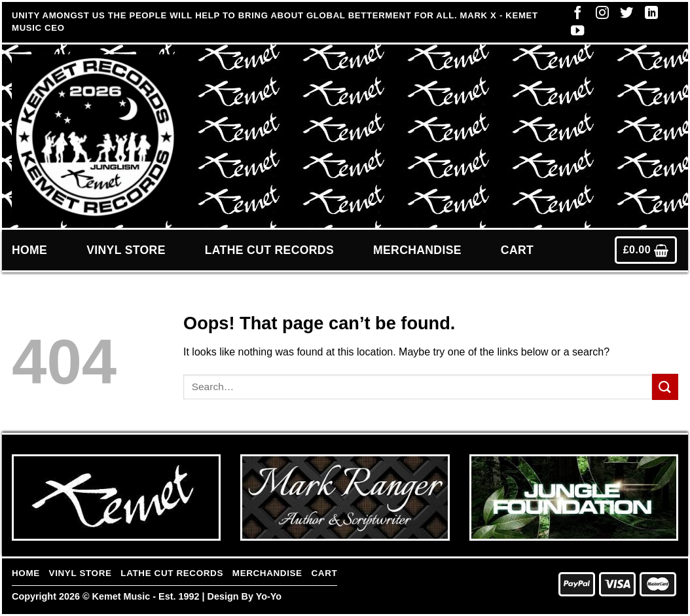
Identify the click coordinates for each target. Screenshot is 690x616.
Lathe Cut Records (269, 250)
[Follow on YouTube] (574, 33)
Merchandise (417, 250)
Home (29, 250)
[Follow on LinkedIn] (648, 16)
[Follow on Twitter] (623, 16)
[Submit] (665, 387)
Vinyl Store (126, 250)
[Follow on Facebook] (574, 16)
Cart (517, 250)
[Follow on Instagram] (599, 16)
